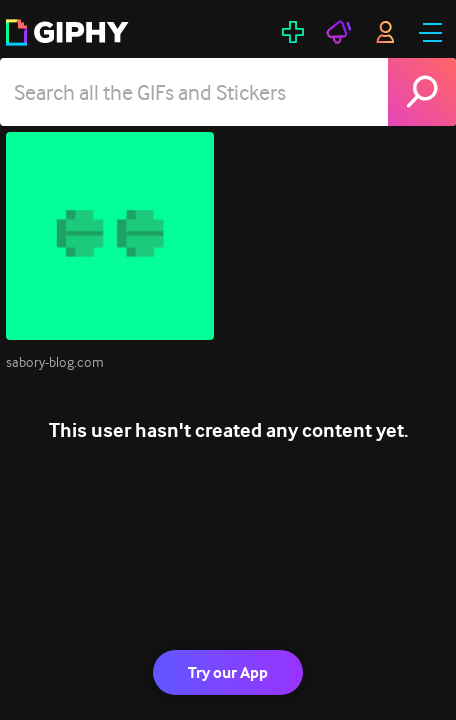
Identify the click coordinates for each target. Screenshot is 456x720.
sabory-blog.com (55, 362)
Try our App (228, 672)
